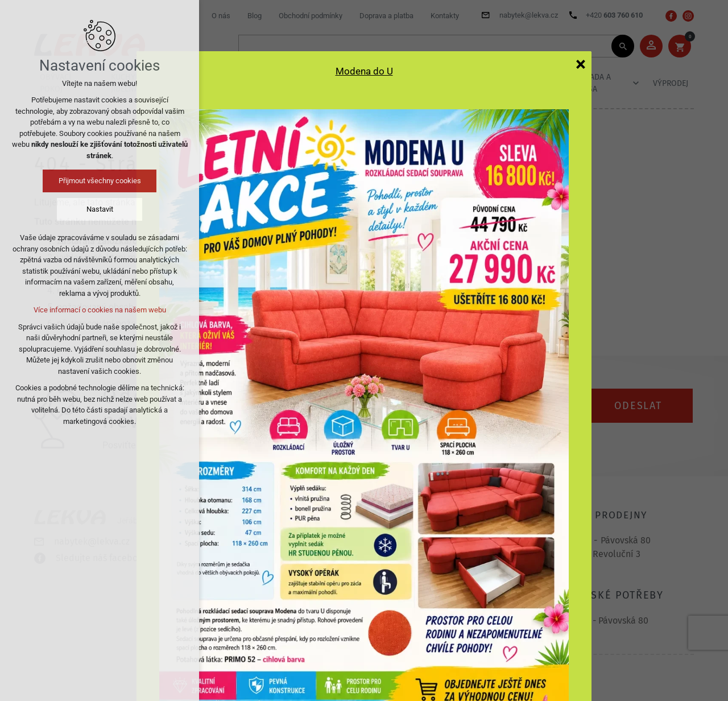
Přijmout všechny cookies (100, 181)
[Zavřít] (581, 64)
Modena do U (364, 71)
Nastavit (100, 209)
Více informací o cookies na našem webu (100, 310)
